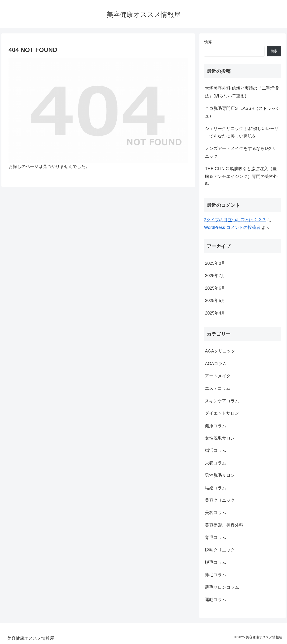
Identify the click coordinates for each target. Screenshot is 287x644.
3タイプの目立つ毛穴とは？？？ (235, 220)
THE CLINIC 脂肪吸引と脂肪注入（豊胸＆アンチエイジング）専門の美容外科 (241, 176)
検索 (208, 42)
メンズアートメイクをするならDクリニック (241, 152)
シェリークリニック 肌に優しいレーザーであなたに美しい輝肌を (242, 132)
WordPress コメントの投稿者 (232, 227)
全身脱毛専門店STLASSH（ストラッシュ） (242, 112)
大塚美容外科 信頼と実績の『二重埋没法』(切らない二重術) (242, 92)
